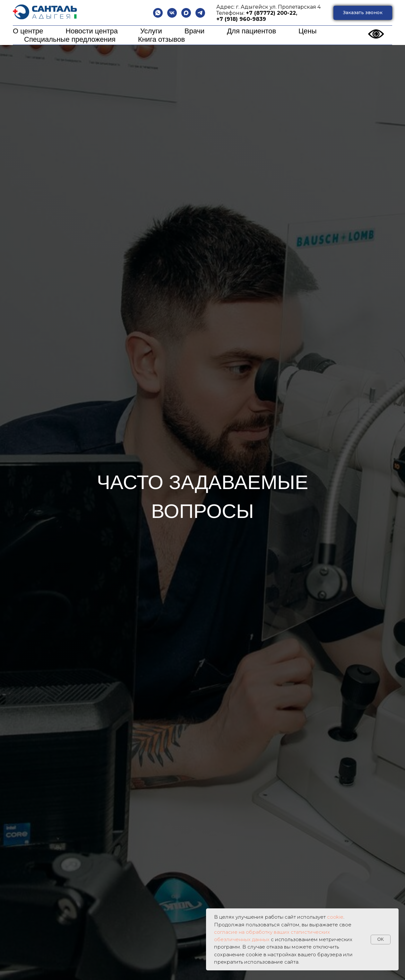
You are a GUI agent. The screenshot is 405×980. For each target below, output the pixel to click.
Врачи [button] (194, 31)
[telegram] (200, 13)
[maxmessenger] (186, 13)
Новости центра (92, 31)
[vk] (172, 13)
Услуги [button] (151, 31)
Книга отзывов (161, 39)
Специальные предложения (70, 39)
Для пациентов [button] (251, 31)
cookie (335, 917)
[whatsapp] (158, 13)
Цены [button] (307, 31)
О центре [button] (28, 31)
